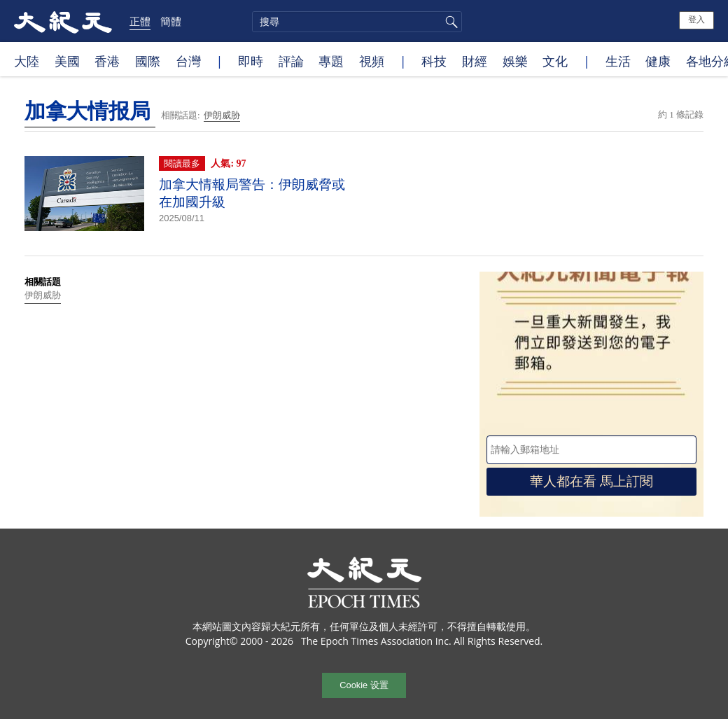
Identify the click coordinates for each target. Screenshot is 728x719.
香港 (107, 61)
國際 (148, 61)
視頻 (372, 61)
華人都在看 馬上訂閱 (591, 481)
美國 (67, 61)
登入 (696, 20)
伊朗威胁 (222, 115)
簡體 (171, 21)
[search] (357, 22)
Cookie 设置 (364, 685)
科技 (434, 61)
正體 (140, 21)
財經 (475, 61)
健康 (658, 61)
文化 (555, 61)
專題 (331, 61)
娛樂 (515, 61)
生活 (618, 61)
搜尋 (449, 22)
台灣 (188, 61)
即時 (251, 61)
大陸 (27, 61)
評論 (291, 61)
